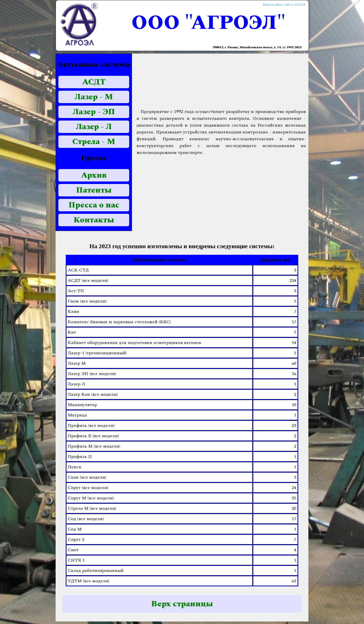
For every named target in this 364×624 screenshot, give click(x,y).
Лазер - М (94, 97)
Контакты (94, 220)
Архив (94, 175)
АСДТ (94, 82)
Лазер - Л (94, 127)
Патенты (94, 190)
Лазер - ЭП (94, 112)
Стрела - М (94, 142)
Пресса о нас (94, 205)
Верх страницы (182, 604)
